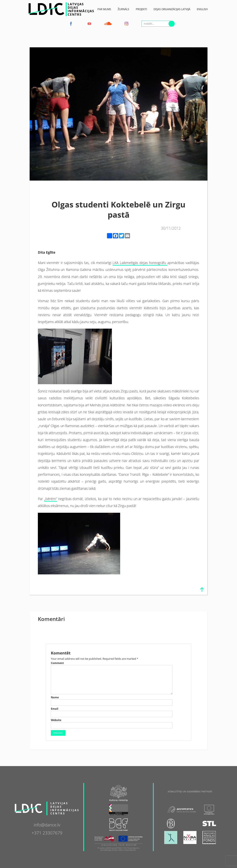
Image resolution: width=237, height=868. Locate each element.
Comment (57, 663)
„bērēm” (51, 499)
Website (56, 720)
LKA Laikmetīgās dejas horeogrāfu (140, 263)
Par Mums (104, 9)
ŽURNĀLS (123, 9)
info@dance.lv (47, 825)
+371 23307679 (47, 833)
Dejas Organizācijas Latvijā (172, 9)
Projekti (141, 9)
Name (55, 697)
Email (55, 709)
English (202, 9)
